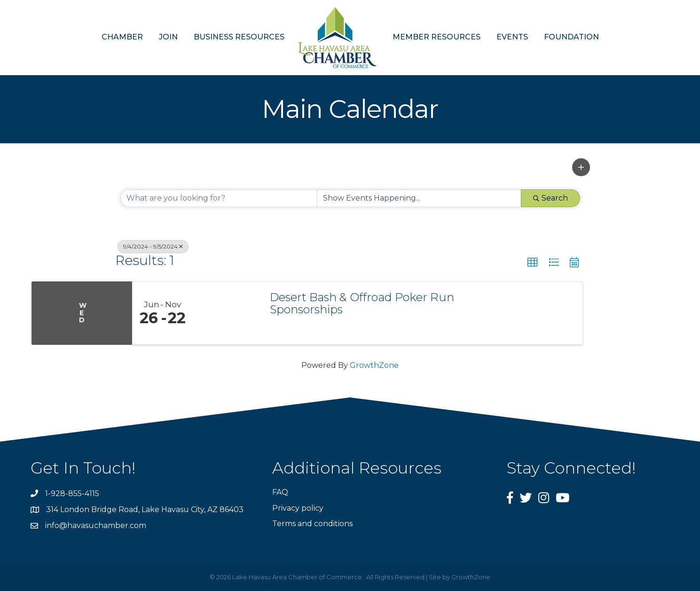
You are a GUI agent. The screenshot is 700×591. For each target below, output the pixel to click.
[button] (581, 167)
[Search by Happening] (419, 198)
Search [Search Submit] (551, 198)
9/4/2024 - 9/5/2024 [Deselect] (153, 246)
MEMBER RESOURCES (437, 37)
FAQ (280, 492)
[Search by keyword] (219, 198)
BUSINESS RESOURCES (239, 37)
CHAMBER (122, 37)
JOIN (168, 37)
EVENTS (512, 37)
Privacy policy (298, 508)
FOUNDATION (571, 37)
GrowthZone (374, 365)
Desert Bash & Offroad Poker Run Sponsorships (362, 304)
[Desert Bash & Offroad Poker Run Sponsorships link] (227, 313)
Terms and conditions (312, 524)
